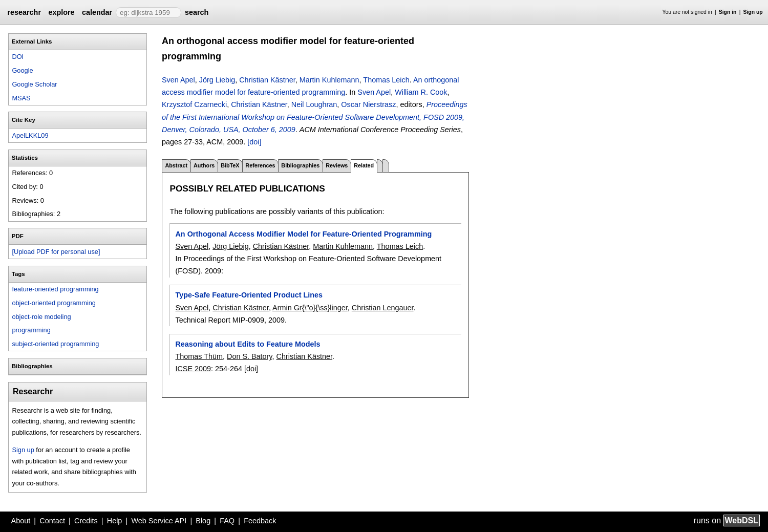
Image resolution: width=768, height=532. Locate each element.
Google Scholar (34, 84)
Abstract (176, 165)
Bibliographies (300, 165)
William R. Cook (421, 92)
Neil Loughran (314, 104)
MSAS (21, 98)
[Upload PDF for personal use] (56, 252)
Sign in (728, 12)
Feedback (260, 521)
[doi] (254, 142)
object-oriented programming (54, 303)
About (21, 521)
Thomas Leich (386, 80)
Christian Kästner (267, 80)
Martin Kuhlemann (329, 80)
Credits (86, 521)
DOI (18, 57)
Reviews (337, 165)
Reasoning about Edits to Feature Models (248, 344)
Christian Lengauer (383, 308)
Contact (52, 521)
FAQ (227, 521)
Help (115, 521)
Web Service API (159, 521)
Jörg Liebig (217, 80)
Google (22, 70)
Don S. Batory (250, 356)
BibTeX (230, 165)
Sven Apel (178, 80)
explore (61, 12)
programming (31, 330)
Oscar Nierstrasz (368, 104)
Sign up (753, 12)
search (197, 12)
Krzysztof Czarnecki (194, 104)
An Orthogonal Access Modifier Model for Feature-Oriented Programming (303, 234)
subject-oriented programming (55, 344)
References (260, 165)
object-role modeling (41, 317)
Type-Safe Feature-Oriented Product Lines (249, 295)
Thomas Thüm (199, 356)
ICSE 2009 (193, 369)
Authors (204, 165)
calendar (97, 12)
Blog (203, 521)
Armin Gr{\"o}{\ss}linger (310, 308)
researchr (24, 12)
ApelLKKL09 (30, 135)
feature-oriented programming (55, 289)
